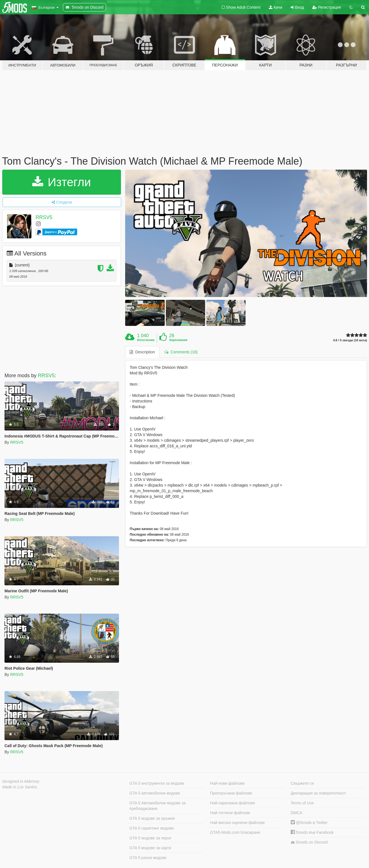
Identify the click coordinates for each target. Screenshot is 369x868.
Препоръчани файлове (231, 793)
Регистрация (327, 7)
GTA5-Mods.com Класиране (235, 832)
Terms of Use (302, 803)
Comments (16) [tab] (181, 352)
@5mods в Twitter (309, 823)
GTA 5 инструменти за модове (157, 783)
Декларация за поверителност (318, 793)
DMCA (296, 813)
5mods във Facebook (312, 832)
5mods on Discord (309, 842)
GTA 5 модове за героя (150, 838)
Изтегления (146, 340)
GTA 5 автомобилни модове (155, 793)
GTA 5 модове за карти (150, 848)
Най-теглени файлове (230, 813)
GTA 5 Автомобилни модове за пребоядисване (157, 806)
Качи (276, 7)
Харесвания (178, 340)
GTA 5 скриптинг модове (152, 828)
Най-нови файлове (227, 783)
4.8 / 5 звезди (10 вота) (350, 340)
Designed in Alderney (21, 781)
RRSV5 (44, 217)
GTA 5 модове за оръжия (152, 818)
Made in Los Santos (20, 787)
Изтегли (62, 182)
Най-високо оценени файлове (238, 823)
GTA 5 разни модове (148, 858)
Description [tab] (142, 352)
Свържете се (302, 783)
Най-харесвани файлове (233, 803)
